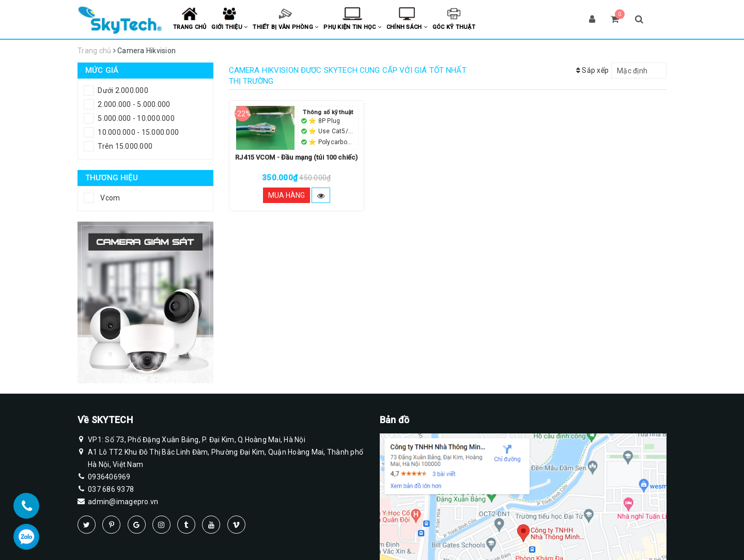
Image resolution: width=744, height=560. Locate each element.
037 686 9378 (111, 489)
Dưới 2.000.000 (122, 90)
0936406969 (109, 477)
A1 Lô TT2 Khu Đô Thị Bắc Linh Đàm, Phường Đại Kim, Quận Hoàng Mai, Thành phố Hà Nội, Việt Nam (226, 457)
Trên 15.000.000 (124, 146)
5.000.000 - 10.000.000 (135, 118)
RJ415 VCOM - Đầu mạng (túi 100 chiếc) (296, 157)
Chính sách (407, 27)
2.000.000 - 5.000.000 (133, 104)
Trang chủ (190, 27)
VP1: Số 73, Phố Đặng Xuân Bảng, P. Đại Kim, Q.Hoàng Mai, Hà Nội (197, 440)
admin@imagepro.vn (123, 502)
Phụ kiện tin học (352, 27)
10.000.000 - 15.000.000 (137, 132)
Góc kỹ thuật (454, 27)
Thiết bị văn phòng (285, 27)
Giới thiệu (229, 27)
